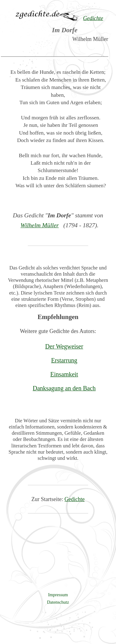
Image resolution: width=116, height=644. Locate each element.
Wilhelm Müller (40, 225)
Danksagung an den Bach (64, 388)
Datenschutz (58, 602)
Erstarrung (64, 360)
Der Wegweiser (64, 346)
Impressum (58, 595)
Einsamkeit (64, 374)
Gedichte (75, 499)
